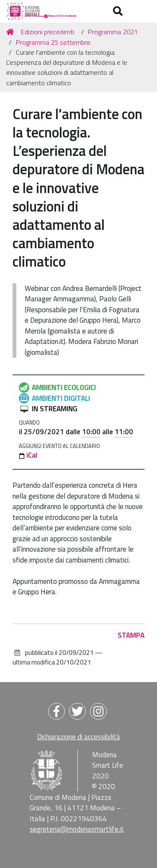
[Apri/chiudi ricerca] (119, 11)
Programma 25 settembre (53, 42)
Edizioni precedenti (48, 32)
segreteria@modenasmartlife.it (77, 829)
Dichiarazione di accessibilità (79, 737)
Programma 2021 (113, 32)
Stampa (131, 635)
